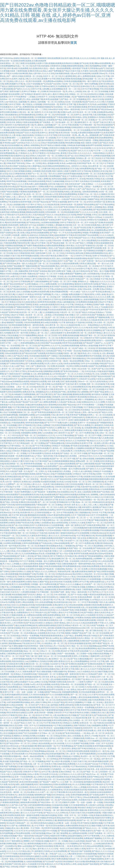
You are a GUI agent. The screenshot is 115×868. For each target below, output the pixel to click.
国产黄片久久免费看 (82, 425)
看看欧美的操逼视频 (73, 79)
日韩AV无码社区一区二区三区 (50, 741)
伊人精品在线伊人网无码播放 (102, 800)
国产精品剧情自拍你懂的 (43, 846)
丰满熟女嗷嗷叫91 (19, 646)
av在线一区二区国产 (89, 369)
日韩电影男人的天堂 (59, 397)
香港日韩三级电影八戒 (55, 797)
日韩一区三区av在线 (94, 628)
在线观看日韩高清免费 (42, 171)
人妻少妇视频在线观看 (58, 679)
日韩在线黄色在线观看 (36, 181)
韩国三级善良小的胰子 (90, 143)
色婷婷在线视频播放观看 (25, 505)
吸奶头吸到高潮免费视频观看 (96, 528)
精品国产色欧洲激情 (103, 464)
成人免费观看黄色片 (22, 613)
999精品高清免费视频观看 (32, 489)
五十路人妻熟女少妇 (18, 230)
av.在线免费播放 (56, 89)
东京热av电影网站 (74, 233)
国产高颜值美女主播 (73, 507)
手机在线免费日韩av (13, 199)
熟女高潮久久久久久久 (44, 376)
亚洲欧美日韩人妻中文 (41, 158)
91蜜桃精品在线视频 (94, 251)
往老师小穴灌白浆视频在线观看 (49, 63)
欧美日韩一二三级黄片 (24, 559)
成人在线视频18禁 (17, 205)
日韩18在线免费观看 (32, 323)
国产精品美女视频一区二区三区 (63, 243)
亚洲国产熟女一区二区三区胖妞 (26, 338)
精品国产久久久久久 (72, 197)
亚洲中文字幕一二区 (8, 343)
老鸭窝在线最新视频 (102, 156)
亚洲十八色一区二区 (104, 677)
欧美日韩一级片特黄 (20, 333)
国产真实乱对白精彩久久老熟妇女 (40, 623)
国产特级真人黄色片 (56, 613)
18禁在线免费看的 (84, 510)
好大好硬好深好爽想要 (19, 74)
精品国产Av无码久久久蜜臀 (51, 428)
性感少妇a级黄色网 (47, 495)
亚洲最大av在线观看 (32, 351)
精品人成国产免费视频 (52, 71)
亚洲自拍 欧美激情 (52, 453)
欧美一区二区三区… (37, 315)
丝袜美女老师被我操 (71, 364)
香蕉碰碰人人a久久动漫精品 (52, 607)
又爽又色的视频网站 (92, 66)
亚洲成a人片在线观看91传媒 (25, 674)
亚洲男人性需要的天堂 (81, 800)
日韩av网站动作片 (45, 718)
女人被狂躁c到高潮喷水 (44, 140)
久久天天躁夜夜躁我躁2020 (21, 720)
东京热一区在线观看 (73, 102)
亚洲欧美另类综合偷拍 (33, 528)
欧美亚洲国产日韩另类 (62, 538)
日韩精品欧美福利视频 (76, 145)
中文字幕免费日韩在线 (40, 307)
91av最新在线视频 (48, 482)
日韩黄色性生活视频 (58, 66)
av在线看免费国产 (51, 466)
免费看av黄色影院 (66, 705)
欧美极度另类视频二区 (65, 97)
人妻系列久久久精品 (78, 166)
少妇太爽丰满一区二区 (96, 166)
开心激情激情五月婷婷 (100, 425)
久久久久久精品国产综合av (87, 764)
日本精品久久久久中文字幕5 (46, 135)
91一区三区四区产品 (76, 679)
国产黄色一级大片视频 (100, 271)
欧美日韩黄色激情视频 (16, 223)
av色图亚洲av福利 (50, 579)
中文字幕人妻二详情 (62, 600)
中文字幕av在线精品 (54, 289)
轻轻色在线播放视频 (41, 548)
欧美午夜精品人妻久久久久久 (103, 333)
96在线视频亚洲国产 (72, 212)
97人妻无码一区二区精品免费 (61, 448)
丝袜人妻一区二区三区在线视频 (95, 91)
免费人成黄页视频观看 (38, 184)
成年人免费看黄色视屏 (86, 76)
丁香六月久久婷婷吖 (55, 174)
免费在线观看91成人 (47, 238)
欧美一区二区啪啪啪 (28, 818)
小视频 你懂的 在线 (100, 430)
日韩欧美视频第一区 (82, 610)
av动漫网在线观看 (93, 813)
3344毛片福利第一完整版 (88, 140)
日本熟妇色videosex (98, 533)
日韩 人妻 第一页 (72, 754)
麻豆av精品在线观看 (49, 323)
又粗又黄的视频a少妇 (101, 115)
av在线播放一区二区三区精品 (48, 736)
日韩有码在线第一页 (50, 104)
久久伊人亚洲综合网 (76, 217)
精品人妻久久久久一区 (19, 81)
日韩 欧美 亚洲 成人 (71, 505)
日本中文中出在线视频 (89, 364)
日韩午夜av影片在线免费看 (17, 68)
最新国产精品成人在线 (45, 474)
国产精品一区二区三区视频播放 (74, 99)
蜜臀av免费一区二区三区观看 (83, 120)
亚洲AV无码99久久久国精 (20, 572)
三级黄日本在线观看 (27, 63)
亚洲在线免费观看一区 (87, 597)
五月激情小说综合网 (89, 71)
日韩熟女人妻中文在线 (33, 279)
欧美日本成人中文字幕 (64, 305)
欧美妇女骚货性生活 (17, 156)
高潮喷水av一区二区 (54, 520)
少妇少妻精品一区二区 (67, 228)
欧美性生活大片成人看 (25, 769)
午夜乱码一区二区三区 (22, 849)
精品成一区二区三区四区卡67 (50, 335)
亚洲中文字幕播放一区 (31, 91)
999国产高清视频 (84, 215)
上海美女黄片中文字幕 (58, 330)
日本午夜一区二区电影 (86, 677)
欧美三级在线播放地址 (9, 115)
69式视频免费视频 (10, 415)
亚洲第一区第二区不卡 (26, 725)
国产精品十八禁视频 (84, 243)
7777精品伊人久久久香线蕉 (52, 410)
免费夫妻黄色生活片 (61, 661)
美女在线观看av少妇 (105, 240)
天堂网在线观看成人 (96, 766)
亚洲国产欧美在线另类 (24, 523)
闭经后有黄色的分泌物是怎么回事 (20, 713)
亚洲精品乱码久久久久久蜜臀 (93, 402)
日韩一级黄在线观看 (36, 197)
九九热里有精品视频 (18, 774)
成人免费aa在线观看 (68, 638)
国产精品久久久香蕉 (99, 610)
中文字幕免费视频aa (65, 746)
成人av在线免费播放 (14, 741)
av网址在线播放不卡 (22, 682)
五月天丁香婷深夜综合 (80, 515)
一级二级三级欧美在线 (93, 631)
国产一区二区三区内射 (47, 502)
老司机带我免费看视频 (100, 130)
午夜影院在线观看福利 (97, 595)
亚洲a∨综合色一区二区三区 (67, 84)
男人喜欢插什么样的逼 (95, 805)
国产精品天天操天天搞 (71, 71)
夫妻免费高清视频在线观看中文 (90, 133)
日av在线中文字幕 (82, 269)
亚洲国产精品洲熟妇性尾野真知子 (79, 779)
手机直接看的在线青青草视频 (20, 202)
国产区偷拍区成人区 (90, 246)
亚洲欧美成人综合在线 (30, 749)
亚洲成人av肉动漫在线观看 (43, 305)
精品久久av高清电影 (77, 841)
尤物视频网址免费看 (27, 415)
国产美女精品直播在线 (101, 292)
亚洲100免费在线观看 (41, 320)
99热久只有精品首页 (8, 577)
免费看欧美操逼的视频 (50, 469)
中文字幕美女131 (105, 764)
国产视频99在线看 (82, 97)
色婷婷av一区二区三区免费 (11, 99)
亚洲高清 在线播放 (7, 240)
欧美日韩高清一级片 (80, 792)
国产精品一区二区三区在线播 (96, 684)
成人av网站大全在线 (39, 682)
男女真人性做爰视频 (58, 548)
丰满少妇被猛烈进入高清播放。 (66, 456)
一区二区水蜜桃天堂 (58, 156)
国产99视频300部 (104, 423)
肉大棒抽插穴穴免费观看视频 (24, 394)
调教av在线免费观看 (102, 63)
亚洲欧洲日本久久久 (93, 417)
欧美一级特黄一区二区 (17, 792)
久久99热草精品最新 (8, 600)
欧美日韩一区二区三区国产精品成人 (68, 412)
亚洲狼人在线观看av (42, 523)
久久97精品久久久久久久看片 (101, 600)
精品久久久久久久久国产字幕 (102, 441)
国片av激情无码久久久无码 (89, 666)
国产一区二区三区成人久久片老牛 (61, 317)
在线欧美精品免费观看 (90, 566)
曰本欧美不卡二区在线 (46, 97)
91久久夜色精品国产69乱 (52, 351)
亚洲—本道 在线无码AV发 (101, 769)
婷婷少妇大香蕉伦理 (15, 279)
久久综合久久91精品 (83, 374)
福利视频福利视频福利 (43, 107)
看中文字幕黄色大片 (41, 153)
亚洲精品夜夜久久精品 (80, 127)
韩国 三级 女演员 (79, 538)
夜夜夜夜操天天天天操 (69, 169)
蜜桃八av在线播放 (45, 433)
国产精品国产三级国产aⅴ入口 (95, 343)
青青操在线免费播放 (53, 379)
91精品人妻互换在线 (72, 192)
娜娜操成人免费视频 (29, 718)
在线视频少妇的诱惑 (51, 684)
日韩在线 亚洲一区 (78, 251)
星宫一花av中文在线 (95, 99)
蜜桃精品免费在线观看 (35, 212)
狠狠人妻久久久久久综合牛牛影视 (89, 669)
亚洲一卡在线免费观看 (12, 648)
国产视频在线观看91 (22, 307)
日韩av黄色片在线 (55, 109)
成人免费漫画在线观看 (32, 615)
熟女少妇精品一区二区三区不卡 (55, 420)
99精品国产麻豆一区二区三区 (91, 335)
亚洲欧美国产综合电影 (100, 492)
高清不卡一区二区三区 (52, 76)
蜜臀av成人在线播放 (22, 797)
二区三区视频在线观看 (43, 538)
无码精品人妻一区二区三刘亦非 (88, 158)
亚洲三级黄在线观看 (68, 382)
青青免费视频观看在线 (71, 566)
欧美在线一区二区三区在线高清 (26, 589)
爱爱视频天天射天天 (50, 707)
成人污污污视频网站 (92, 741)
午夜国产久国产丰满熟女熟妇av (26, 500)
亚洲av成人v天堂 (51, 194)
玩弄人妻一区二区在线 (47, 297)
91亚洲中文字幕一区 (88, 443)
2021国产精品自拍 (40, 202)
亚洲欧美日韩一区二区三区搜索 (99, 538)
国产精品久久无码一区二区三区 (30, 723)
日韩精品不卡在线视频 (60, 446)
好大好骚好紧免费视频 (86, 862)
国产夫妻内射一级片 (65, 238)
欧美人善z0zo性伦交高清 (44, 610)
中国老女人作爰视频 (33, 104)
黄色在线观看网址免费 (17, 392)
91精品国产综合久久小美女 (48, 215)
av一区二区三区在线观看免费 (59, 656)
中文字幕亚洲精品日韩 (31, 587)
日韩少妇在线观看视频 (95, 358)
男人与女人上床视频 (59, 294)
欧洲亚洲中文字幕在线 (42, 810)
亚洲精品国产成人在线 (31, 838)
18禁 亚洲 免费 (53, 382)
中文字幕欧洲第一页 (87, 125)
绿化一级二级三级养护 (31, 112)
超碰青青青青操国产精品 (37, 230)
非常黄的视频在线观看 (24, 117)
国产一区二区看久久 (66, 269)
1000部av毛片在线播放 (85, 138)
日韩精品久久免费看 (70, 723)
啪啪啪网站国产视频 (42, 795)
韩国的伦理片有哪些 (98, 127)
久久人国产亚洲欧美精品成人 (37, 340)
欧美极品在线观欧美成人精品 (12, 351)
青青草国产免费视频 (42, 294)
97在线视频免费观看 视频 (32, 566)
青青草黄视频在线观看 (30, 256)
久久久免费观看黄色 (42, 766)
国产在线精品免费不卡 (54, 220)
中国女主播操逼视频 (55, 477)
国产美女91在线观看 (73, 438)
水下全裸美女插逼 (74, 176)
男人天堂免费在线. (100, 86)
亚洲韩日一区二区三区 (60, 659)
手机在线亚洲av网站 (37, 754)
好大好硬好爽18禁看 (32, 707)
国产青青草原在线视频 (43, 412)
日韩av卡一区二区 (85, 382)
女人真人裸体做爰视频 (40, 374)
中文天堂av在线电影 (16, 405)
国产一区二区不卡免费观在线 (82, 433)
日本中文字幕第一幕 (16, 104)
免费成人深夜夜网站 (32, 145)
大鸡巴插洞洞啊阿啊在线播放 (18, 702)
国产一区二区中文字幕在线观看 (66, 125)
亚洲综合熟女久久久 (96, 810)
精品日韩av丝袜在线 (106, 648)
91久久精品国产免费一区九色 (17, 471)
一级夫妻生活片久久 (47, 479)
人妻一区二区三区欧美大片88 (41, 389)
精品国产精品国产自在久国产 (27, 402)
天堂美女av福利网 (103, 379)
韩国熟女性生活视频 (90, 351)
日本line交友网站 (72, 443)
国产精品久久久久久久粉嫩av (69, 584)
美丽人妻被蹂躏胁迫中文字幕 (12, 430)
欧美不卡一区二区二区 (96, 849)
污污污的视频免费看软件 (81, 356)
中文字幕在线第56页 (8, 533)
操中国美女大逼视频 (100, 394)
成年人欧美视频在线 (91, 274)
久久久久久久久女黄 (89, 212)
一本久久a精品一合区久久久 (80, 292)
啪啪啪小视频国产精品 (90, 199)
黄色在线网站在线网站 (101, 387)
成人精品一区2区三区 (71, 369)
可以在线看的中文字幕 (33, 430)
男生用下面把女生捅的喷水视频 (53, 145)
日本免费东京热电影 (34, 569)
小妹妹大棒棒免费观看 (50, 587)
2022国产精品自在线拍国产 (101, 376)
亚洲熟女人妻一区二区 (45, 115)
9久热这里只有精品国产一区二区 (79, 279)
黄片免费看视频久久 (25, 492)
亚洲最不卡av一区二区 (87, 194)
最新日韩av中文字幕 (102, 302)
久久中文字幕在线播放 (38, 248)
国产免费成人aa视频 (14, 528)
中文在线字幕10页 (101, 808)
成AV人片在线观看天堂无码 (91, 615)
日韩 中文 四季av (50, 430)
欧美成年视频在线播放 (54, 197)
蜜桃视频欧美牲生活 (8, 725)
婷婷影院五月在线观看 (32, 666)
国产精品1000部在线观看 (103, 210)
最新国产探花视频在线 (74, 631)
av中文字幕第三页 (42, 243)
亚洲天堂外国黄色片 (50, 597)
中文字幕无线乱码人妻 (41, 659)
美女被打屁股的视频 (11, 761)
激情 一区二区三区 (106, 674)
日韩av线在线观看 (75, 605)
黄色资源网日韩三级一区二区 (78, 333)
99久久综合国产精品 (56, 702)
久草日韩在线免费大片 (14, 161)
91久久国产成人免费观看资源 (22, 107)
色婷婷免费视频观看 (84, 559)
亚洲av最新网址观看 (87, 340)
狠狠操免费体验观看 (75, 66)
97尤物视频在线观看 (63, 474)
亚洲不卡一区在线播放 (87, 423)
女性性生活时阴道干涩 (96, 202)
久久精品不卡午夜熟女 (90, 197)
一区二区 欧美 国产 (50, 464)
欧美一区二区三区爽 (88, 112)
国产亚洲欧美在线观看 (104, 223)
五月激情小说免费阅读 (28, 276)
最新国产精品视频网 (47, 564)
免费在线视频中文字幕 (13, 84)
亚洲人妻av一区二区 (103, 433)
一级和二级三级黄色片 (73, 525)
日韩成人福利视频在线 (65, 302)
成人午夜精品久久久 (23, 153)
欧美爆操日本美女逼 (59, 320)
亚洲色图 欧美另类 (72, 551)
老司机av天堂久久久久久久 (29, 143)
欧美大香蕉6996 (50, 405)
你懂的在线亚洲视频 (101, 654)
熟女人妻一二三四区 (39, 109)
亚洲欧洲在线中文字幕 (64, 651)
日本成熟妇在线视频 (8, 836)
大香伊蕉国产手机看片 (80, 68)
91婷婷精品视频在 (19, 169)
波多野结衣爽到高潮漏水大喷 (79, 307)
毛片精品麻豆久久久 (18, 287)
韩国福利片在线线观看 (105, 238)
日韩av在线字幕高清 (48, 256)
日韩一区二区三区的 (56, 253)
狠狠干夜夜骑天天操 (82, 725)
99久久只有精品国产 (90, 674)
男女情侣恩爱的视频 (31, 261)
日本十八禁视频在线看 (75, 738)
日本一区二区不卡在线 (85, 223)
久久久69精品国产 (33, 607)
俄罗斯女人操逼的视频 (89, 346)
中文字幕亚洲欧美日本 (86, 536)
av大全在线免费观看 (58, 851)
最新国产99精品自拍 (27, 507)
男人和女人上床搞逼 (74, 91)
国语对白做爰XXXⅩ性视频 (46, 831)
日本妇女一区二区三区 (24, 538)
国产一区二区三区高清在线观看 (50, 192)
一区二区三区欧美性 (72, 410)
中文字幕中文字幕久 (34, 205)
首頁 (74, 43)
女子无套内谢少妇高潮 (83, 323)
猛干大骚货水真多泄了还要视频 (17, 374)
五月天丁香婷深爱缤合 (13, 841)
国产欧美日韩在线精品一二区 (72, 371)
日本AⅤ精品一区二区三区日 (77, 646)
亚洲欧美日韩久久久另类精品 (102, 97)
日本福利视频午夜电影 (40, 258)
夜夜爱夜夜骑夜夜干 (70, 379)
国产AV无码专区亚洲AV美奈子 (80, 86)
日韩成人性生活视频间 (19, 551)
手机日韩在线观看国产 (105, 125)
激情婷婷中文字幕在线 (65, 731)
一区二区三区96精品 (50, 759)
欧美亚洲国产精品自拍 (66, 405)
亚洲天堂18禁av (105, 84)
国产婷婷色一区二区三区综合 (56, 217)
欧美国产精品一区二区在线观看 (80, 548)
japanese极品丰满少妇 (80, 769)
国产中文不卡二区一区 (87, 759)
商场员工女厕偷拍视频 (55, 181)
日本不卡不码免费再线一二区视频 (22, 97)
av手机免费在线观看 (22, 833)
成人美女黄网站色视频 (74, 276)
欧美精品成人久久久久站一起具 (100, 397)
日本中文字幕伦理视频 (90, 89)
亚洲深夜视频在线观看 (70, 299)
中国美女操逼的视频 (30, 122)
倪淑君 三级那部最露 (18, 71)
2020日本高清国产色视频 (37, 148)
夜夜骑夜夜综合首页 (30, 510)
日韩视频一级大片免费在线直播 (72, 469)
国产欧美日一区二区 (8, 179)
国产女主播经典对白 (27, 369)
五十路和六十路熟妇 (11, 194)
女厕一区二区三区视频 (31, 199)
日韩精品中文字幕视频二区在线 (51, 276)
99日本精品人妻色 (79, 117)
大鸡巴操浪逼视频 (38, 833)
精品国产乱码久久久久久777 (99, 258)
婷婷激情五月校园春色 (73, 728)
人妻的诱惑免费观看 (89, 192)
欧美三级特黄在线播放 (12, 628)
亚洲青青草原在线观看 (46, 302)
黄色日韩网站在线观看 (78, 366)
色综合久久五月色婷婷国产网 (77, 441)
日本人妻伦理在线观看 (51, 399)
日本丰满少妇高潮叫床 (21, 513)
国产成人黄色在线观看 (85, 459)
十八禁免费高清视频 (39, 310)
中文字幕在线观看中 (35, 453)
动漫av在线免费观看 (67, 464)
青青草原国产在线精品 (38, 271)
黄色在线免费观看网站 (104, 138)
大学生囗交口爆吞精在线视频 (63, 158)
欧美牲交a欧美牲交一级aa (28, 654)
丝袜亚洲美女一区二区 (9, 63)
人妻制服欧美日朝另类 (63, 225)
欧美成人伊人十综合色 (90, 353)
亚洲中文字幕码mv (42, 86)
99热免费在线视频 (72, 143)
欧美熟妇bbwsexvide (77, 628)
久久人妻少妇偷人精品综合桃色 (21, 135)
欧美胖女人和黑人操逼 (96, 294)
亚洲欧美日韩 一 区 (65, 256)
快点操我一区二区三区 (69, 648)
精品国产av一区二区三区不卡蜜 (62, 459)
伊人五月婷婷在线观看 (40, 513)
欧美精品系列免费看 (22, 258)
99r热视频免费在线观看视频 (11, 651)
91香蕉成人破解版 (34, 361)
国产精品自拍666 (13, 284)
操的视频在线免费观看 (93, 782)
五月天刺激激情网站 (65, 284)
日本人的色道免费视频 (43, 602)
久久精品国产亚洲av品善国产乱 (19, 548)
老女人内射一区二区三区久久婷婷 (50, 507)
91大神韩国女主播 (49, 820)
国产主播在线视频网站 (40, 281)
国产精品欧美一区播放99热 (45, 492)
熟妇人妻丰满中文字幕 (65, 669)
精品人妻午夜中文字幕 (36, 520)
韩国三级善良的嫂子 (13, 91)
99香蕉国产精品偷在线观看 (23, 376)
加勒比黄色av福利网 (33, 579)
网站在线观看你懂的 (78, 258)
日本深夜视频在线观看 (43, 117)
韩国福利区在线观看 (38, 382)
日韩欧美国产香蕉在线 (15, 163)
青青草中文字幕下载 (68, 104)
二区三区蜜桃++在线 (83, 654)
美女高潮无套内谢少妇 (62, 602)
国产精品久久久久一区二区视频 (95, 828)
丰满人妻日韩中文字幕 (60, 415)
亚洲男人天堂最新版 (80, 656)
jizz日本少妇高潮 (57, 743)
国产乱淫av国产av (48, 84)
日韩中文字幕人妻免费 (40, 89)
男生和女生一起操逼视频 (16, 210)
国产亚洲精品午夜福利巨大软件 (34, 94)
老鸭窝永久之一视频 (86, 281)
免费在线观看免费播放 (55, 246)
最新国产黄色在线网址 (86, 205)
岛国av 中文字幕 (103, 76)
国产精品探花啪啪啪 (13, 269)
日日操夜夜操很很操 (11, 856)
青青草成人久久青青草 (19, 384)
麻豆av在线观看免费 (23, 448)
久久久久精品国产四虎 (64, 610)
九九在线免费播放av (30, 554)
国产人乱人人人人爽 (62, 854)
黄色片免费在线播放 (59, 859)
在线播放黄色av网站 (105, 112)
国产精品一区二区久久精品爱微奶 (83, 240)
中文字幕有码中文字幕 (21, 310)
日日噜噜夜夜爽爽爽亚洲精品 (63, 461)
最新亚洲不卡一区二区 (86, 122)
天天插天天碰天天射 (79, 761)
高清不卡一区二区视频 (17, 453)
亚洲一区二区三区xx (96, 718)
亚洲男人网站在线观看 (24, 602)
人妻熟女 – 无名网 (91, 187)
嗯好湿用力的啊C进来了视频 (59, 271)
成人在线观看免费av (99, 230)
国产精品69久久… (87, 844)
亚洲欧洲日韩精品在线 (104, 543)
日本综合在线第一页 (66, 135)
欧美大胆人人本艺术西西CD (54, 279)
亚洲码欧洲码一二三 (13, 138)
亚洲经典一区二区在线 (33, 76)
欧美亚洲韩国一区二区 (13, 464)
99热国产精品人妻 (37, 384)
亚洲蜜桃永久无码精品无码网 (99, 117)
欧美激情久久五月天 (46, 435)
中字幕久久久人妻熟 (106, 623)
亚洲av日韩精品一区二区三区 (16, 518)
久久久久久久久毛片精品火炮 (18, 851)
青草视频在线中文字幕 (65, 502)
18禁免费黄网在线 (86, 169)
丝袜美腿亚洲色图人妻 (64, 74)
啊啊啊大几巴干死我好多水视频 (72, 587)
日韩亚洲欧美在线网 (46, 620)
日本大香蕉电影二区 (49, 199)
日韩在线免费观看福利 (15, 438)
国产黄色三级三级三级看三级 (34, 656)
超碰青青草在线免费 (40, 448)
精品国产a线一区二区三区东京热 (99, 841)
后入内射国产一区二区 (90, 584)
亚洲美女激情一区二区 (48, 800)
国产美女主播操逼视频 (63, 394)
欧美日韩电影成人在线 (72, 289)
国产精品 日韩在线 (10, 502)
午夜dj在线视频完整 (29, 746)
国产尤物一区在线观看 (70, 561)
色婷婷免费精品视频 (49, 838)
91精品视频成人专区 (67, 707)
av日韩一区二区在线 (90, 266)
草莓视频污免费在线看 (57, 682)
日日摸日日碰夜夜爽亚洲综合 (53, 161)
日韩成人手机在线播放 (9, 335)
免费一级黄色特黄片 (72, 674)
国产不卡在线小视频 (79, 595)
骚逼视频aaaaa (15, 643)
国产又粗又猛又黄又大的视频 (74, 384)
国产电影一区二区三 (74, 261)
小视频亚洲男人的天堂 (68, 597)
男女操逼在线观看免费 (57, 310)
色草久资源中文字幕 (94, 451)
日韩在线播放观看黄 (63, 130)
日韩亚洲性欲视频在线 (78, 287)
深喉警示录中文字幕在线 (81, 171)
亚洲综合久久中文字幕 (54, 864)
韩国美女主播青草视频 (80, 600)
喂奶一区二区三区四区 (26, 533)
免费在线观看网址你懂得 (22, 582)
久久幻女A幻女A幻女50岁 (102, 148)
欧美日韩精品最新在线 (12, 477)
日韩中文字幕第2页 (67, 223)
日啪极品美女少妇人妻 (99, 713)
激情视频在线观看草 (32, 677)
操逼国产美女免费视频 (97, 366)
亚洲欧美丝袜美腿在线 (83, 705)
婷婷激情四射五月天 (42, 559)
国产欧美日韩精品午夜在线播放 (73, 207)
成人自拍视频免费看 (24, 240)
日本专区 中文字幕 (105, 176)
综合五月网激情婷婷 (17, 174)
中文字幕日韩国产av (42, 461)
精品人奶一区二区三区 (96, 733)
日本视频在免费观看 (20, 358)
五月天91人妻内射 (46, 628)
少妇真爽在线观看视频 (50, 223)
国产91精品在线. (33, 223)
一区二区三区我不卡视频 (73, 741)
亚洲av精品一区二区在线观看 (37, 441)
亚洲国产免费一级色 (101, 305)
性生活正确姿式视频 (105, 574)
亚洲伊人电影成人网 (20, 79)
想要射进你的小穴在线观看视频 (101, 489)
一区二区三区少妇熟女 (55, 102)
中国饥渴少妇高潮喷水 (71, 530)
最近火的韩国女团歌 (60, 523)
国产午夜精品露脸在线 (62, 117)
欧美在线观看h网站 (77, 248)
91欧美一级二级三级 (72, 353)
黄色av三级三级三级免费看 (57, 833)
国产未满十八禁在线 (25, 556)
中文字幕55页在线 (89, 176)
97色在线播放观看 (107, 530)
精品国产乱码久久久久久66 (93, 102)
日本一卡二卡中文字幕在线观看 (85, 602)
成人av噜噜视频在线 (68, 466)
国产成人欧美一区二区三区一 (32, 194)
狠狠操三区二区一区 (25, 412)
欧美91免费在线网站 (60, 720)
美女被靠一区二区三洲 (67, 122)
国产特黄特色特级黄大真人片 (76, 607)
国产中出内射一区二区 (17, 633)
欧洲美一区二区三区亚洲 (93, 174)
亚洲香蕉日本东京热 (100, 171)
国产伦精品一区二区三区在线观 (91, 389)
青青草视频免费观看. (88, 754)
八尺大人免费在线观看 (47, 284)
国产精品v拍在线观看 (46, 266)
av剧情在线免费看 (31, 189)
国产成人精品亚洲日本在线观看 (13, 127)
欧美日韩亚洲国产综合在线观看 (78, 148)
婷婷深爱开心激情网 (90, 507)
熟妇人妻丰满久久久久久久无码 (41, 74)
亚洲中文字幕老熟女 (100, 256)
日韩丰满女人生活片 (51, 207)
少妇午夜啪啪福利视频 (41, 397)
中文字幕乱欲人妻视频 (67, 697)
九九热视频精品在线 (50, 312)
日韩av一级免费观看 (11, 348)
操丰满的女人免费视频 (26, 151)
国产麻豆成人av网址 (51, 638)
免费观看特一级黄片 (32, 161)
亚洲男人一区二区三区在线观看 (13, 207)
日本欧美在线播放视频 (72, 81)
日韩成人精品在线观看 (17, 520)
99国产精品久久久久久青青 (17, 184)
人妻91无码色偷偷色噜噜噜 (38, 287)
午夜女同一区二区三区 (69, 312)
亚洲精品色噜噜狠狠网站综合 (58, 166)
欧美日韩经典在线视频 (29, 782)
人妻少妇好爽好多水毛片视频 (64, 715)
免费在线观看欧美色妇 (13, 420)
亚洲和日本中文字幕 (80, 582)
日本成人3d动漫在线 (59, 417)
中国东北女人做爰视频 (17, 102)
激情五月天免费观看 (58, 86)
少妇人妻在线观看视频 (9, 574)
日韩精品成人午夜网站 (83, 305)
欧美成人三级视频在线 (66, 546)
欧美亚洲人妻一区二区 (16, 220)
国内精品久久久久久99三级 (33, 700)
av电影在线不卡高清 (13, 410)
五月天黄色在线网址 (97, 446)
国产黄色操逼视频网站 (94, 556)
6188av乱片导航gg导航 (14, 707)
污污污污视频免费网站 (28, 335)
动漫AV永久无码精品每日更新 (41, 235)
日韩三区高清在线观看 (34, 438)
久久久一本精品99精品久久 (97, 153)
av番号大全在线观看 (13, 479)
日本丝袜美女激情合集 (74, 253)
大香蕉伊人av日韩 (17, 530)
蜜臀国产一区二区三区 (17, 484)
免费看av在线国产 (101, 589)
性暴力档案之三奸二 (73, 315)
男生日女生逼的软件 (30, 628)
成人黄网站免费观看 (48, 402)
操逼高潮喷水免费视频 (98, 607)
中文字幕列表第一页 (8, 492)
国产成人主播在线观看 (85, 464)
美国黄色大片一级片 (101, 510)
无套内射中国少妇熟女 (90, 487)
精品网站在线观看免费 (40, 292)
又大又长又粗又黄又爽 (50, 112)
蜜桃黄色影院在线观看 (15, 441)
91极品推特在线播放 (34, 405)
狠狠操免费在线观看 (14, 666)
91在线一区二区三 (79, 482)
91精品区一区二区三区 (77, 859)
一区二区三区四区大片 (79, 687)
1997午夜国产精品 (96, 392)
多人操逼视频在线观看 (79, 489)
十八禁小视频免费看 (20, 271)
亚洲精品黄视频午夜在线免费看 (70, 838)
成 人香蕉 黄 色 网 (101, 731)
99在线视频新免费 (19, 325)
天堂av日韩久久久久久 (76, 153)
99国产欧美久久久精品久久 (91, 497)
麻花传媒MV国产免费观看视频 (53, 497)
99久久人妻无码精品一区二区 (52, 749)
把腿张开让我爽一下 (70, 802)
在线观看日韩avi (98, 74)
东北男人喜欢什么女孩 (42, 240)
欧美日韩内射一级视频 (44, 713)
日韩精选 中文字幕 (100, 279)
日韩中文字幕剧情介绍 (26, 425)
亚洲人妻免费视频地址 (97, 287)
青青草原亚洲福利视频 (34, 423)
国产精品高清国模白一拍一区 (16, 317)
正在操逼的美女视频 (59, 805)
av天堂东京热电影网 (82, 74)
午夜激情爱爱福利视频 (54, 710)
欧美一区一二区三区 (72, 89)
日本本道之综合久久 (11, 605)
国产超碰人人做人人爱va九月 (15, 197)
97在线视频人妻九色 (100, 356)
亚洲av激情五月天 (84, 104)
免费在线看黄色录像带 (84, 572)
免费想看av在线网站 (54, 81)
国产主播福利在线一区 (40, 366)
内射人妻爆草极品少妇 (36, 166)
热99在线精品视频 (59, 179)
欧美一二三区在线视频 (74, 528)
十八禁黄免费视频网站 (26, 343)
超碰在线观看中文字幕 (63, 235)
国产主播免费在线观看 (34, 364)
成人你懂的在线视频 (44, 151)
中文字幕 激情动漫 (66, 323)
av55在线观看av (73, 497)
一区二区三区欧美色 (30, 479)
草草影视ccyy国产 (97, 68)
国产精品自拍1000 (64, 479)
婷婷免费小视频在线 (27, 274)
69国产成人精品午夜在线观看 (58, 761)
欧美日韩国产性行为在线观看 (75, 700)
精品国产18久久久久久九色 (81, 151)
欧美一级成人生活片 (13, 859)
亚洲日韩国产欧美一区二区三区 (90, 163)
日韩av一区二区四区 (33, 163)
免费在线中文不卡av (28, 225)
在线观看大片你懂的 (45, 225)
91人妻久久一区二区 (11, 238)
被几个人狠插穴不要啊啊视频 (62, 618)
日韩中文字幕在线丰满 (91, 438)
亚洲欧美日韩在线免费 (28, 502)
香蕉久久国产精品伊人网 (58, 248)
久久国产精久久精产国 (90, 551)
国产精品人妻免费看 (74, 636)
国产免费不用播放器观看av (34, 246)
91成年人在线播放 (24, 179)
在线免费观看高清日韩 (82, 387)
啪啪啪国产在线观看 (15, 323)
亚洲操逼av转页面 (27, 605)
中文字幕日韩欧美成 (56, 79)
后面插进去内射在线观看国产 (101, 792)
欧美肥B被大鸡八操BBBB (78, 392)
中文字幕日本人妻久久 (12, 554)
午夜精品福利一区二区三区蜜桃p (32, 443)
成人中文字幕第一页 (40, 826)
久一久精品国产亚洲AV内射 (69, 199)
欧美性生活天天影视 (68, 215)
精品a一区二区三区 (83, 502)
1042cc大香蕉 (33, 774)
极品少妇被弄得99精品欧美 (26, 625)
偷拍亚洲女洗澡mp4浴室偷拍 (101, 554)
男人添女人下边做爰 (99, 307)
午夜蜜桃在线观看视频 (28, 192)
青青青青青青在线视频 (32, 464)
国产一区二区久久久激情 (36, 127)
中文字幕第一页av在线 (72, 351)
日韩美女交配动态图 (87, 264)
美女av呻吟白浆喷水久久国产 (70, 189)
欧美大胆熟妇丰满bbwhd (54, 438)
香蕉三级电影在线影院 (64, 533)
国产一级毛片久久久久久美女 (31, 728)
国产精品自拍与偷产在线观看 (16, 248)
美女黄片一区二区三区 (90, 756)
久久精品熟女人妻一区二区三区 (54, 643)
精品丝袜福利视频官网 (55, 754)
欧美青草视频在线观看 (73, 174)
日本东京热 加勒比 (14, 122)
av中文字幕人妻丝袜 (44, 687)
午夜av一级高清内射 (72, 109)
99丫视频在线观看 (29, 266)
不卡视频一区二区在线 (93, 702)
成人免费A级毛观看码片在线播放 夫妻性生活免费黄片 (43, 738)
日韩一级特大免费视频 (88, 84)
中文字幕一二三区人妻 (102, 151)
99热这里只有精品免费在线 (43, 487)
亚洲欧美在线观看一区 (59, 366)
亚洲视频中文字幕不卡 (15, 340)
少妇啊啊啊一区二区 (101, 559)
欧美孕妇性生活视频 (70, 63)
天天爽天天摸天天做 (25, 461)
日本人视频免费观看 (71, 641)
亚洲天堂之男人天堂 (28, 215)
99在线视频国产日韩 (27, 574)
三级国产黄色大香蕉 (74, 187)
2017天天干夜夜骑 (27, 561)
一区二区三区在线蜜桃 (81, 130)
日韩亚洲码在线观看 (80, 297)
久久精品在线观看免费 (69, 264)
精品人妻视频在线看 (51, 163)
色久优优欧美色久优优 (38, 68)
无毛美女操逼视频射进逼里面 (79, 643)
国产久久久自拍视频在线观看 (58, 695)
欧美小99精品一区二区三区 (75, 94)
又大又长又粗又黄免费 (38, 79)
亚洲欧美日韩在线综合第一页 (53, 91)
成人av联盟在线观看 (20, 176)
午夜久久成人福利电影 (83, 471)
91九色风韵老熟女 (34, 210)
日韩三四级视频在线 (95, 482)
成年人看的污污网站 (55, 94)
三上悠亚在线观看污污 (57, 333)
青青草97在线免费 (37, 407)
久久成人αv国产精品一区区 (19, 366)
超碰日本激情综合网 (69, 399)
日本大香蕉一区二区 (101, 323)
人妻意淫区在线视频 (25, 795)
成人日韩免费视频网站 (80, 661)
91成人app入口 (37, 217)
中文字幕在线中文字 (11, 215)
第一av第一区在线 (69, 823)
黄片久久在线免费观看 (21, 584)
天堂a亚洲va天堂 (107, 274)
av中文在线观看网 (75, 330)
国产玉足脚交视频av (29, 284)
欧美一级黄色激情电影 (32, 420)
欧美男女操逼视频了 (52, 99)
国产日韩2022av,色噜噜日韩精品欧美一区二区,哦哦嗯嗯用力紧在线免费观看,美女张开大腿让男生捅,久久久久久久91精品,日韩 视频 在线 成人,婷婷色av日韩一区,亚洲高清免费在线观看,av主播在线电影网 (57, 13)
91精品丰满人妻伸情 (58, 153)
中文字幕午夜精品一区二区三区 (26, 428)
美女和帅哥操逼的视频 (26, 120)
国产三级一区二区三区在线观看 (47, 264)
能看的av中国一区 (106, 428)
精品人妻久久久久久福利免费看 (80, 210)
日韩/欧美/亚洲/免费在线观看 (78, 751)
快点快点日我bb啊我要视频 (71, 828)
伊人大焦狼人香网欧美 (42, 179)
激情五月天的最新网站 (50, 648)
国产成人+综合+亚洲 (64, 554)
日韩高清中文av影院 (87, 379)
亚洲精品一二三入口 (94, 184)
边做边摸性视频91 (38, 797)
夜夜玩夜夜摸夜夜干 (18, 361)
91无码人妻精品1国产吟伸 (75, 749)
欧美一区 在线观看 (48, 138)
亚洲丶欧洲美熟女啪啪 (32, 638)
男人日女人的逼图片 (100, 374)
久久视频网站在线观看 (83, 448)
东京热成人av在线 (64, 482)
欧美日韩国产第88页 (23, 305)
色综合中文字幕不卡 (73, 181)
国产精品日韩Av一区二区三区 (18, 743)
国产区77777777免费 (53, 423)
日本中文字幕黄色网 (89, 109)
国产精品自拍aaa (105, 109)
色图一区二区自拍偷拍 (96, 384)
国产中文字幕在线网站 (105, 205)
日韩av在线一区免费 (60, 240)
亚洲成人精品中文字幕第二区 (16, 315)
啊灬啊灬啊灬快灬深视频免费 (87, 135)
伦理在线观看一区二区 (64, 115)
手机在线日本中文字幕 (31, 643)
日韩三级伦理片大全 (8, 125)
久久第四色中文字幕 (18, 328)
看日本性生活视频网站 (92, 330)
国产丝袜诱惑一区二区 (48, 122)
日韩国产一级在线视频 (65, 654)
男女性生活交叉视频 (47, 654)
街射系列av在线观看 (8, 399)
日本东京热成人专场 (93, 371)
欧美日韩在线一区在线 (68, 133)
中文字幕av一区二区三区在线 (50, 733)
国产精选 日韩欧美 (42, 556)
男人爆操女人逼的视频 (36, 102)
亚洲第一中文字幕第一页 (33, 828)
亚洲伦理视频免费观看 (59, 292)
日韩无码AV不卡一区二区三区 (36, 679)
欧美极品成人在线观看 (45, 120)
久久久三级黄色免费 (66, 430)
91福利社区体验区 (42, 618)
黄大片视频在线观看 (14, 615)
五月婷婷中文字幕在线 (82, 256)
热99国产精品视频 (14, 266)
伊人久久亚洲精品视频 (81, 784)
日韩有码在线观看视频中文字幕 (67, 487)
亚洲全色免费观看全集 (66, 589)
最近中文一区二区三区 (45, 130)
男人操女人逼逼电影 (82, 492)
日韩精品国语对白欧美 (101, 502)
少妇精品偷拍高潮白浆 (104, 844)
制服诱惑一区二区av (62, 769)
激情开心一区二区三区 (49, 338)
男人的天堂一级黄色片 (12, 482)
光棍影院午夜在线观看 (78, 397)
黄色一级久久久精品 (25, 264)
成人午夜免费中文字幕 (63, 376)
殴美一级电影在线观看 (30, 815)
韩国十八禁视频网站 (86, 399)
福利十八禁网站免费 (40, 187)
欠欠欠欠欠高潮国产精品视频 (76, 743)
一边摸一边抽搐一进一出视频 (32, 692)
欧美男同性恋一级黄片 (36, 646)
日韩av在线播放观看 (61, 543)
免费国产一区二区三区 (95, 682)
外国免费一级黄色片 (20, 235)
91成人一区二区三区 (23, 66)
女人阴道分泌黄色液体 (29, 564)
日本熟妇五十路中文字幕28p (66, 140)
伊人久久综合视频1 (56, 518)
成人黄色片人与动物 (103, 399)
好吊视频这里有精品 (46, 818)
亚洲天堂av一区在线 (42, 417)
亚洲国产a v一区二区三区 (36, 174)
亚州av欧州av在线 (35, 371)
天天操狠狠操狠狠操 (44, 725)
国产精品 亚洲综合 (62, 120)
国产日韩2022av (9, 264)
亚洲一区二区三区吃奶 (70, 615)
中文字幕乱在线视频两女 (14, 579)
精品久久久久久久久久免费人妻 (101, 297)
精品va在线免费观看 (95, 846)
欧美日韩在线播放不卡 (67, 862)
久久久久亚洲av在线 (13, 566)
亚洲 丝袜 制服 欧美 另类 (58, 184)
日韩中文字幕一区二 (13, 838)
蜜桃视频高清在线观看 (37, 515)
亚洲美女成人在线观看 (85, 317)
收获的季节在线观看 (94, 145)
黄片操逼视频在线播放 (78, 107)
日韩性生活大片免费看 (31, 597)
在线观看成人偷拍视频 (22, 397)
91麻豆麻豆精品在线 (51, 169)
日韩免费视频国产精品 (57, 176)
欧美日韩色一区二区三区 (27, 546)
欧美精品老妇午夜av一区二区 (39, 251)
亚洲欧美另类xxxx (35, 71)
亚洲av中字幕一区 (7, 140)
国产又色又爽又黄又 (45, 394)
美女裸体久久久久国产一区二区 (40, 792)
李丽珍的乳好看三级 (25, 125)
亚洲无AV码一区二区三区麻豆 (66, 389)
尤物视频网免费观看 (34, 207)
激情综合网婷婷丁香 (66, 579)
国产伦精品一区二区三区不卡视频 (50, 274)
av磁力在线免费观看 (96, 700)
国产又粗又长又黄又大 (105, 122)
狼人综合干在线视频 (32, 84)
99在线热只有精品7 (94, 179)
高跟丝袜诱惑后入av (20, 661)
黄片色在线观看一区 (37, 81)
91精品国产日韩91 (21, 389)
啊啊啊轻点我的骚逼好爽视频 (59, 127)
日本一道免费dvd (64, 297)
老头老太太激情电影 (67, 500)
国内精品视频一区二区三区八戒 (95, 79)
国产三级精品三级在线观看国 (59, 356)
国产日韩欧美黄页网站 (15, 364)
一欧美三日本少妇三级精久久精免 (72, 849)
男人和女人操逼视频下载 (33, 99)
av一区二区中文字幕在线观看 (61, 513)
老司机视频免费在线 (27, 115)
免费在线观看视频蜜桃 (9, 299)
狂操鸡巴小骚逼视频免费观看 (12, 677)
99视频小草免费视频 (91, 233)
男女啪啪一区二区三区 (45, 574)
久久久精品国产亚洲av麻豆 (54, 528)
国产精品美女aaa (24, 187)
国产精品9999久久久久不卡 (49, 346)
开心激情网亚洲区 (69, 76)
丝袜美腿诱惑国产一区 (27, 854)
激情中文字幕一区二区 (77, 202)
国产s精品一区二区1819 (85, 348)
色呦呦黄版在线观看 (51, 371)
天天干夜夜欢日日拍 (13, 302)
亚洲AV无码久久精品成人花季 (29, 820)
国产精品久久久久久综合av (75, 220)
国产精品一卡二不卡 (58, 233)
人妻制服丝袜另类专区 (48, 228)
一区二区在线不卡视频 (36, 328)
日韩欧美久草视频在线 (21, 451)
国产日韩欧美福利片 (76, 417)
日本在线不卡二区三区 (73, 541)
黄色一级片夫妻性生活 (91, 81)
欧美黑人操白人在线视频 (59, 258)
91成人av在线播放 (99, 104)
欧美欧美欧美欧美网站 (31, 410)
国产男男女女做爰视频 (58, 202)
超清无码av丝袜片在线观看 (60, 582)
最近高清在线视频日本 (13, 145)
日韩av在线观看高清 (13, 353)
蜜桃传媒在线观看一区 (9, 456)
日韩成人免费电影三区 (29, 348)
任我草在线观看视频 (80, 479)
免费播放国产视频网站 (73, 274)
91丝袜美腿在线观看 (38, 356)
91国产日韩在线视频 (14, 469)
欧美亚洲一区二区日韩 (77, 320)
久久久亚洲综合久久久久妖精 (54, 210)
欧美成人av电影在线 (68, 163)
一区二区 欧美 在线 (96, 518)
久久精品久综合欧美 (92, 276)
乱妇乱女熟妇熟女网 (23, 158)
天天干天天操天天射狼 (65, 138)
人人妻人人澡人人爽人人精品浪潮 (16, 217)
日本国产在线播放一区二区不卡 (101, 833)
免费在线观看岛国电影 (47, 625)
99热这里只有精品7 (91, 636)
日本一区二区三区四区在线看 (84, 225)
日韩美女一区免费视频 (30, 636)
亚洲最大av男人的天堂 (69, 112)
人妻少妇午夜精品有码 (81, 271)
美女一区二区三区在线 (27, 387)
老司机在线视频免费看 (40, 233)
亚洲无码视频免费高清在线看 (16, 695)
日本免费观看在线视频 (84, 302)
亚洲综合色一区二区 (87, 723)
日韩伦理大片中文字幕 (31, 269)
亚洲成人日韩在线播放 (55, 315)
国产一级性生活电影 (15, 76)
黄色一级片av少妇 (90, 412)
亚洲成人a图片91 (90, 541)
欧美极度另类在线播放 (47, 546)
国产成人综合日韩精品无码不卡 (80, 156)
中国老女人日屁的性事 (38, 176)
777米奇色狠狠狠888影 (34, 466)
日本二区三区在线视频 (38, 358)
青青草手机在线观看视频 (16, 181)
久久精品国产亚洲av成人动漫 (69, 402)
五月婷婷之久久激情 (77, 523)
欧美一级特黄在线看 (35, 325)
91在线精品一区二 (61, 107)
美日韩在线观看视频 (87, 692)
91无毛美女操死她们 (57, 826)
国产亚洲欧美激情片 (85, 831)
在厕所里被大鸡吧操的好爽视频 (22, 130)
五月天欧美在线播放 (37, 695)
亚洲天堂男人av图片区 (9, 276)
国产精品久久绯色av (94, 217)
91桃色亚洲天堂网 (15, 664)
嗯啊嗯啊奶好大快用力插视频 (59, 230)
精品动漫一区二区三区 (92, 161)
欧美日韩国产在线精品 (24, 86)
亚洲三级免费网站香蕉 (81, 230)
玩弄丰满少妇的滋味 (41, 66)
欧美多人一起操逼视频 (105, 340)
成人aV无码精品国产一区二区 (62, 374)
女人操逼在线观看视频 (89, 299)
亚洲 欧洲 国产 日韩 (77, 184)
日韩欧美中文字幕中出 (52, 299)
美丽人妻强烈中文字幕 (49, 500)
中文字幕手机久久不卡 (9, 443)
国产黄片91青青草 (57, 340)
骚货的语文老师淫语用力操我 (86, 284)
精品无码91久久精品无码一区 (38, 156)
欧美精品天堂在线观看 (91, 181)
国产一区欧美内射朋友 (24, 140)
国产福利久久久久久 (22, 89)
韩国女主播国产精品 (23, 320)
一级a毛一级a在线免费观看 (59, 68)
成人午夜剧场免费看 (8, 243)
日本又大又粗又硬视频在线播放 (19, 171)
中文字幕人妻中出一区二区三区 (56, 489)
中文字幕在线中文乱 (39, 613)
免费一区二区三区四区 (105, 597)
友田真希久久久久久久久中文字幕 (77, 520)
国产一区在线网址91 (61, 151)
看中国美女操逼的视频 (97, 107)
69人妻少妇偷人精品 (22, 233)
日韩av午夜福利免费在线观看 (52, 143)
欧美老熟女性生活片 (78, 846)
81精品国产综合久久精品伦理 (27, 133)
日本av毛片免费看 (7, 602)
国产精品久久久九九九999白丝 (34, 477)
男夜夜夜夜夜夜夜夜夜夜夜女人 (52, 636)
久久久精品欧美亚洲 (51, 205)
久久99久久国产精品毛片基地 (17, 356)
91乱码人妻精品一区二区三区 (41, 595)
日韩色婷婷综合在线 (104, 410)
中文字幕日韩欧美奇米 (52, 723)
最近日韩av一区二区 (11, 228)
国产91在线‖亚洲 (86, 63)
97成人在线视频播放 (57, 187)
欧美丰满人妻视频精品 (36, 392)
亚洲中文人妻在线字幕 (83, 115)
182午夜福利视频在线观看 (98, 761)
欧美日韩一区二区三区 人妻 (30, 299)
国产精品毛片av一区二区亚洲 (95, 189)
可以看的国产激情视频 (48, 189)
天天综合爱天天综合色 (48, 774)
